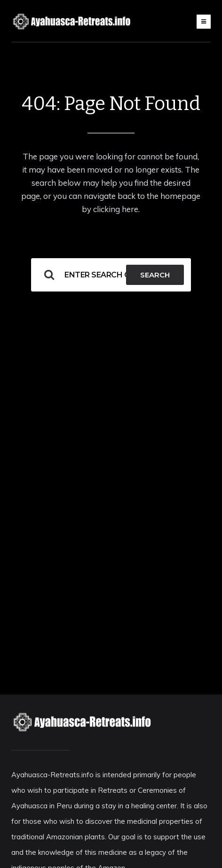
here (130, 209)
